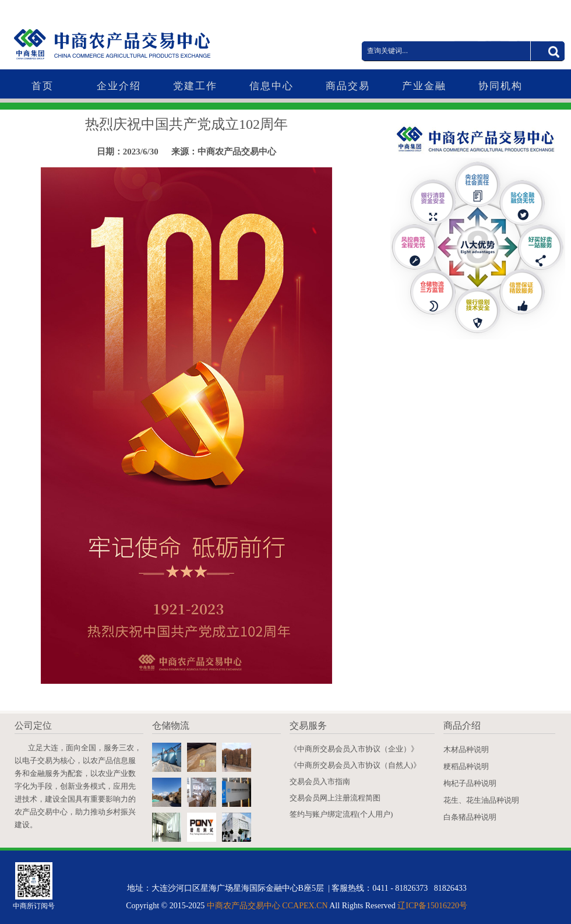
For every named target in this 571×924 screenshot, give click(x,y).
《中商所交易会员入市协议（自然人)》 (355, 765)
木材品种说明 (466, 749)
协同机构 (500, 86)
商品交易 (348, 86)
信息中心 (272, 86)
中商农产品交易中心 (137, 36)
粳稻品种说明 (466, 766)
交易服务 (308, 726)
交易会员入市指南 (320, 781)
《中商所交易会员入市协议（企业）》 (354, 749)
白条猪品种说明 (470, 817)
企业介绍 (119, 86)
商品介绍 (462, 726)
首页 (43, 86)
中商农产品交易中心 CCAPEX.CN (267, 906)
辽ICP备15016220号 (432, 906)
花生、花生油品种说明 (481, 800)
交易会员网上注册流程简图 (335, 798)
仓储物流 (171, 726)
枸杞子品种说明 (470, 783)
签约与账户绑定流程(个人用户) (341, 814)
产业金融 (424, 86)
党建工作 (195, 86)
